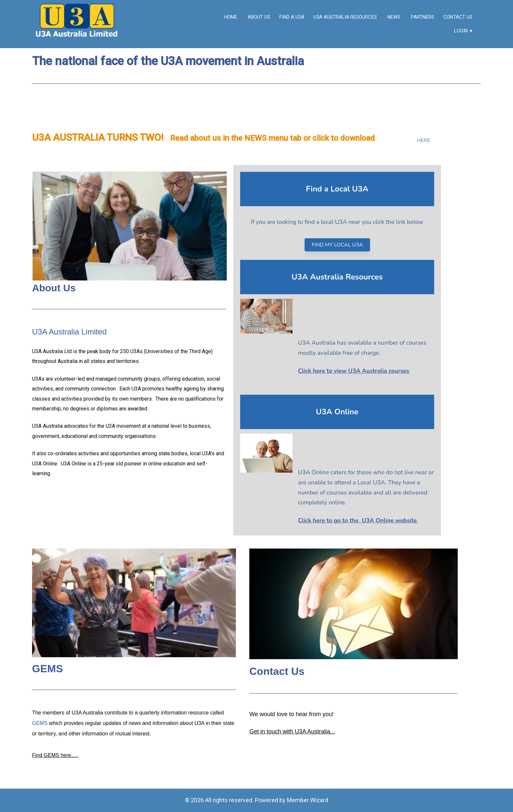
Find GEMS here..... (55, 755)
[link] (78, 24)
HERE (424, 140)
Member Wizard (308, 800)
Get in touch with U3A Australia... (292, 731)
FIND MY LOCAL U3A (337, 245)
